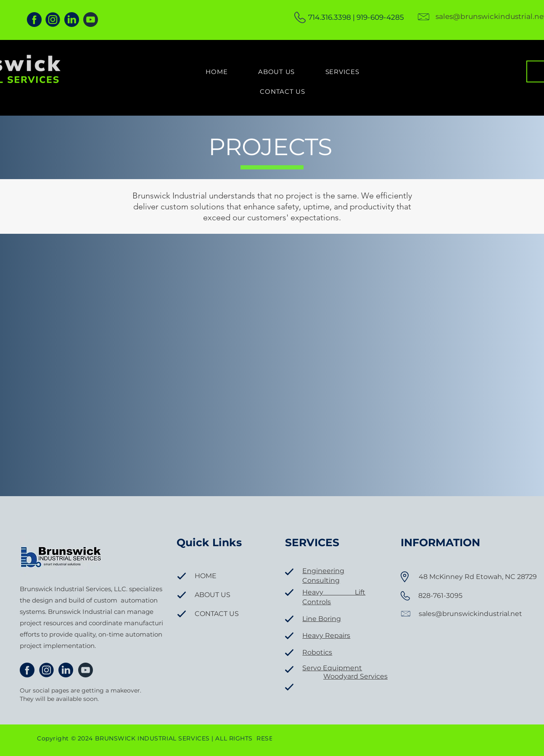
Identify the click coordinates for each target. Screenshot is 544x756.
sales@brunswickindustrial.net (470, 614)
